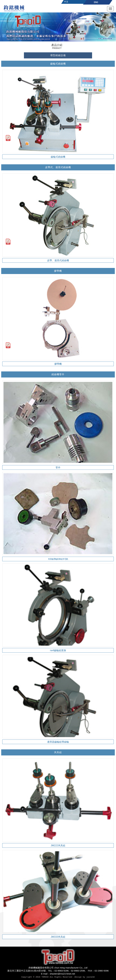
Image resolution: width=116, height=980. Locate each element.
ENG (96, 2)
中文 (66, 2)
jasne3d (90, 977)
